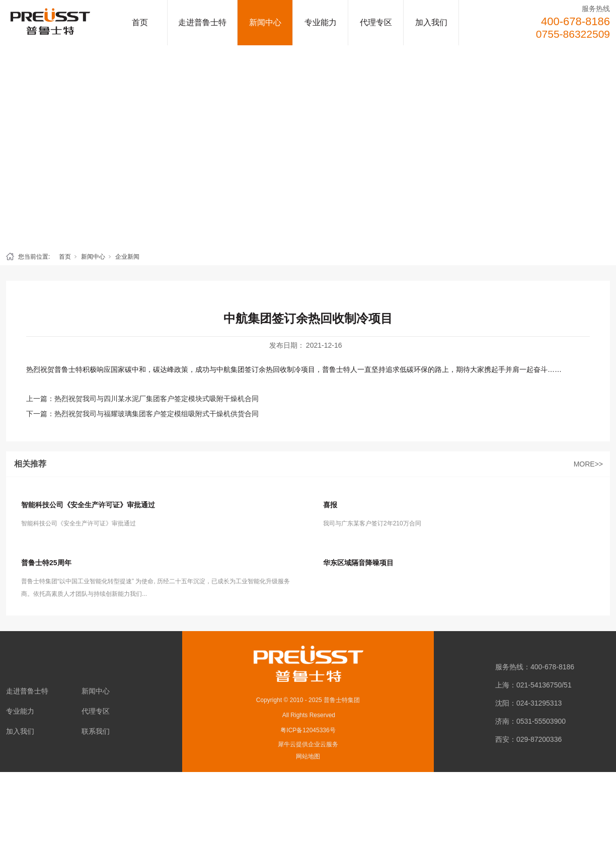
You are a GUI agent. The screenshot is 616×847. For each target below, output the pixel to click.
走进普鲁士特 (202, 22)
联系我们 (96, 731)
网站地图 (308, 756)
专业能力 (321, 22)
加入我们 (431, 22)
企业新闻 (127, 257)
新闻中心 (265, 22)
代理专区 (376, 22)
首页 (140, 22)
